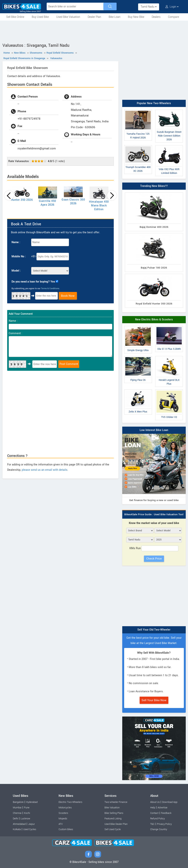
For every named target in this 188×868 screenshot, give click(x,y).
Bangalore (18, 802)
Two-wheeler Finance (116, 802)
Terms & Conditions (50, 288)
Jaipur (31, 824)
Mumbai (17, 808)
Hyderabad (32, 802)
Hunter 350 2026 (22, 200)
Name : (16, 242)
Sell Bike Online (15, 17)
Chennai (17, 813)
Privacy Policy (164, 824)
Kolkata (17, 829)
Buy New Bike (136, 17)
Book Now (68, 296)
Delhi (15, 819)
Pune (27, 808)
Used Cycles (30, 829)
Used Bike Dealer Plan (116, 824)
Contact (154, 813)
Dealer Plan (94, 17)
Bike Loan (115, 17)
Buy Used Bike (40, 17)
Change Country (159, 829)
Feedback (166, 813)
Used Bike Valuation (68, 17)
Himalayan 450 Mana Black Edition (99, 206)
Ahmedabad (19, 824)
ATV (61, 824)
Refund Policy (157, 819)
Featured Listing (113, 819)
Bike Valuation (112, 808)
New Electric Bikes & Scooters (154, 320)
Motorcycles (65, 808)
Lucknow (25, 819)
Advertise (162, 808)
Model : (16, 271)
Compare (173, 17)
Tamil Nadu (149, 7)
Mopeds (63, 819)
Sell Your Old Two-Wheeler (154, 630)
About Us (155, 802)
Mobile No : (19, 256)
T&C (152, 824)
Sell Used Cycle (113, 829)
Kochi (27, 813)
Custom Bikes (66, 829)
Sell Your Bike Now (154, 700)
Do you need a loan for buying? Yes (33, 282)
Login (172, 7)
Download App (170, 802)
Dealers (156, 17)
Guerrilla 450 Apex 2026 (48, 203)
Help (153, 808)
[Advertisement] (94, 31)
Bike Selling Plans (114, 813)
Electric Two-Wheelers (70, 802)
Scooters (63, 813)
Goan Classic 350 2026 (73, 202)
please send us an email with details (45, 470)
